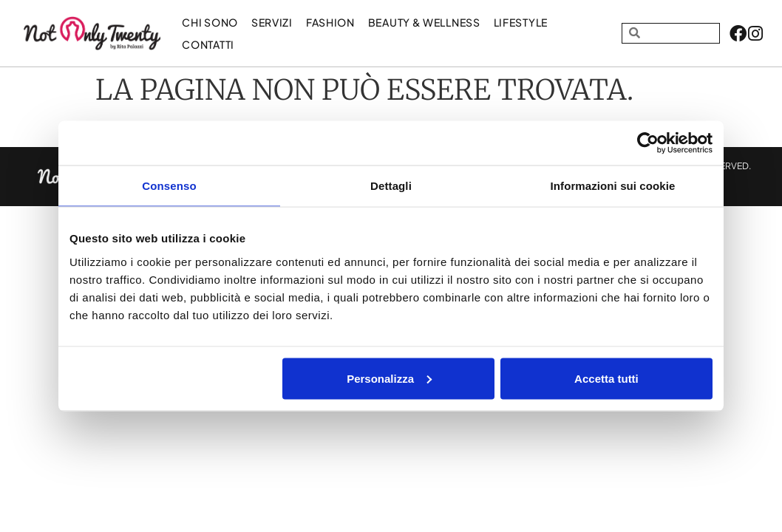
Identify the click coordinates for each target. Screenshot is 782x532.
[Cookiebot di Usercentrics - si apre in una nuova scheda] (648, 143)
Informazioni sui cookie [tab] (613, 186)
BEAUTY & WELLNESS (424, 22)
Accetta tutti (606, 378)
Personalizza (389, 378)
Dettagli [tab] (391, 186)
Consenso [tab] (169, 186)
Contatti (208, 44)
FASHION (330, 22)
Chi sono (210, 22)
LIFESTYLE (521, 22)
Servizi (272, 22)
